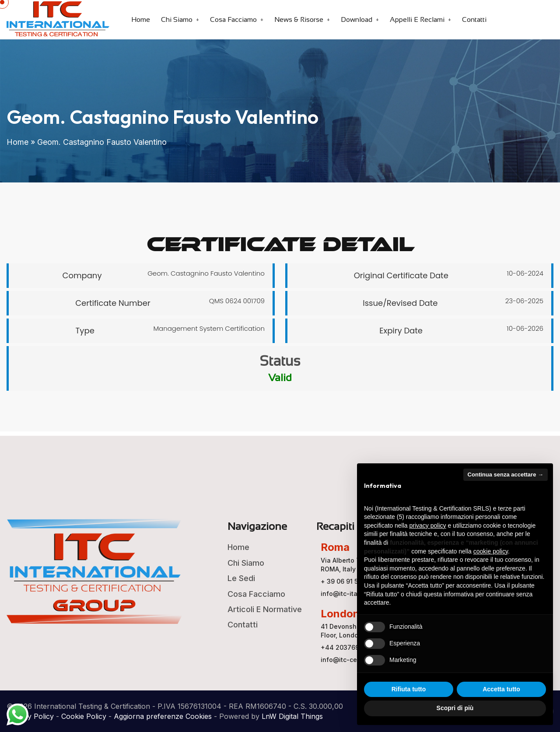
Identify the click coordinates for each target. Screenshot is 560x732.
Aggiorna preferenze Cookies (163, 716)
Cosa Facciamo (233, 19)
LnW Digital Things (292, 716)
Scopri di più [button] (455, 708)
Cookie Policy (84, 716)
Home (141, 19)
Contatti (474, 19)
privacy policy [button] (428, 525)
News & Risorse (299, 19)
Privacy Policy (30, 716)
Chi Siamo (177, 19)
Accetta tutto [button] (501, 689)
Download (357, 19)
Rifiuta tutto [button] (409, 689)
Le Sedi (241, 578)
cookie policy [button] (491, 551)
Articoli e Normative (265, 609)
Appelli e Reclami (417, 19)
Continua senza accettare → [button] (506, 475)
